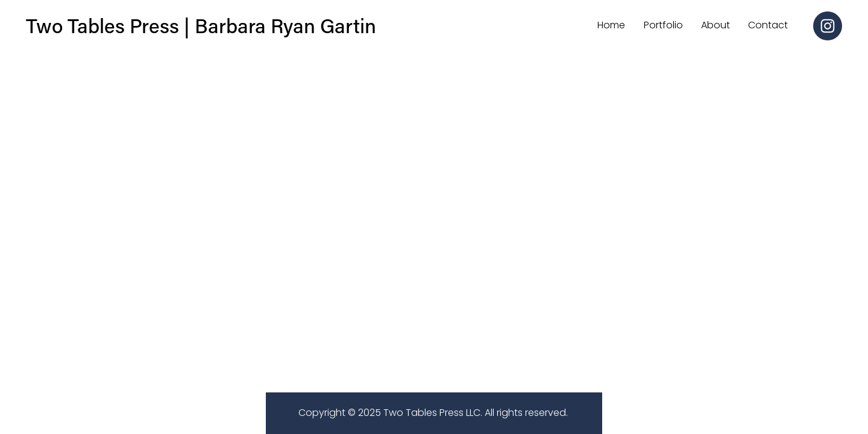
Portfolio (663, 25)
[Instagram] (828, 26)
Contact (768, 25)
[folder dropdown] (715, 26)
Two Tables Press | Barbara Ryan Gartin (201, 25)
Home (611, 25)
